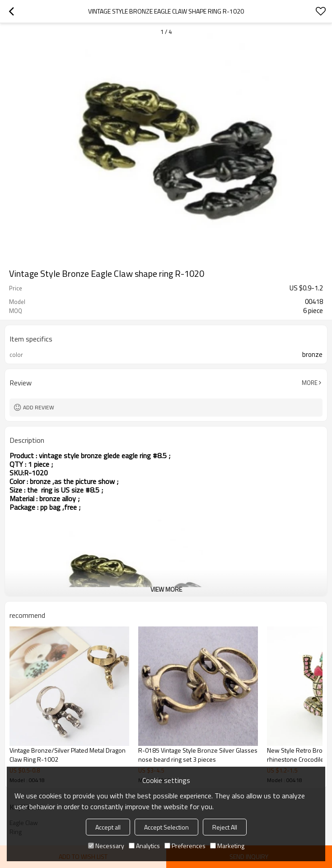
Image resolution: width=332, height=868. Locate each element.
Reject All (225, 827)
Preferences (185, 846)
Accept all (108, 827)
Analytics (144, 846)
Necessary (106, 846)
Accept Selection (166, 827)
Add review (39, 407)
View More (166, 589)
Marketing (227, 846)
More (310, 383)
